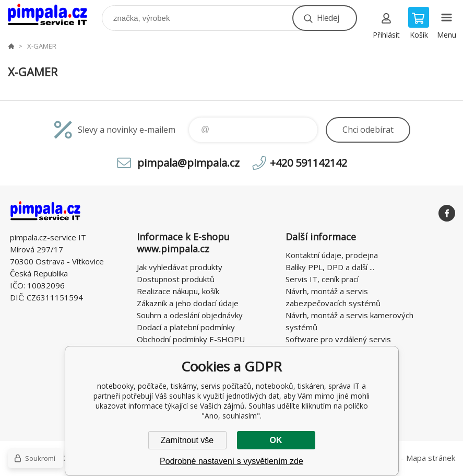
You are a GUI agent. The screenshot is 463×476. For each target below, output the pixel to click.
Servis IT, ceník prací (322, 279)
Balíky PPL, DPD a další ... (330, 267)
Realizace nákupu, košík (178, 291)
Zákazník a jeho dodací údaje (188, 303)
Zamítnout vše (187, 440)
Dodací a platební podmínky (186, 327)
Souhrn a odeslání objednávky (190, 315)
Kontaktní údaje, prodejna (332, 255)
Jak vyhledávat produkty (180, 267)
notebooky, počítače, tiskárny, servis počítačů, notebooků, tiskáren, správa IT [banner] (54, 15)
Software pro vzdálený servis (338, 339)
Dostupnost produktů (176, 279)
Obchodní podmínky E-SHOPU (191, 339)
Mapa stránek (431, 458)
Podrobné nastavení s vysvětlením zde (232, 461)
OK (276, 440)
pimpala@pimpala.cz (188, 163)
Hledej (328, 18)
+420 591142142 (308, 163)
